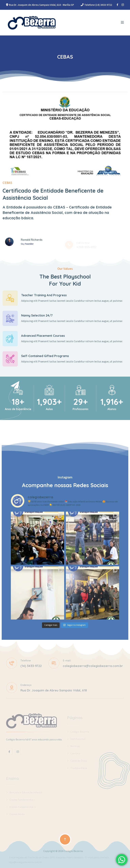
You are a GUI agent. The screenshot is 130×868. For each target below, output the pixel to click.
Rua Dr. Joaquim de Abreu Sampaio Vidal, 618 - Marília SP (41, 5)
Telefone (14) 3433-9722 (98, 5)
